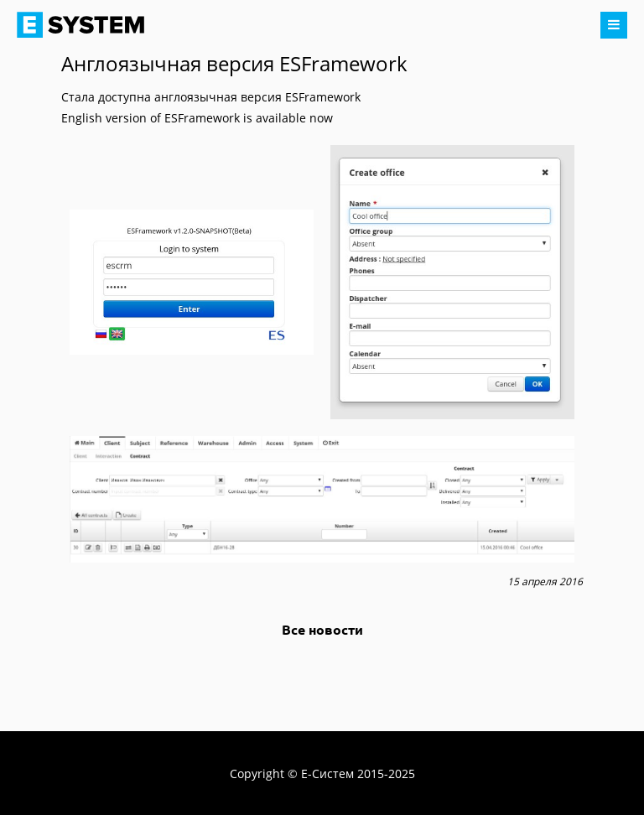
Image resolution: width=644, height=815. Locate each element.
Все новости (322, 630)
